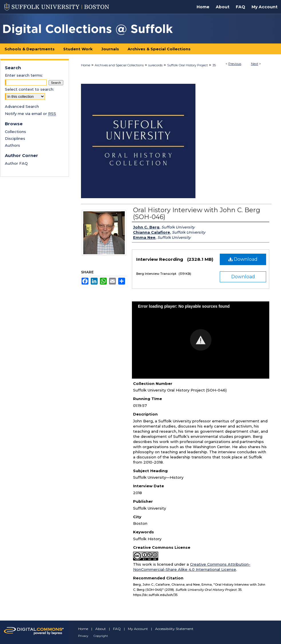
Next (255, 64)
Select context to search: (29, 89)
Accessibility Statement (174, 629)
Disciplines (15, 138)
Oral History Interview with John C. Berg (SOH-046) (197, 213)
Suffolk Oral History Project (187, 65)
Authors (12, 145)
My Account (138, 629)
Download (243, 259)
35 (214, 65)
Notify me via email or (30, 114)
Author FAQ (16, 163)
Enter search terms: (24, 75)
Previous (235, 64)
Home (86, 65)
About (101, 629)
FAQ (117, 629)
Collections (15, 132)
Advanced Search (22, 106)
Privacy (83, 636)
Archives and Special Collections (119, 65)
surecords (155, 65)
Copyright (101, 636)
